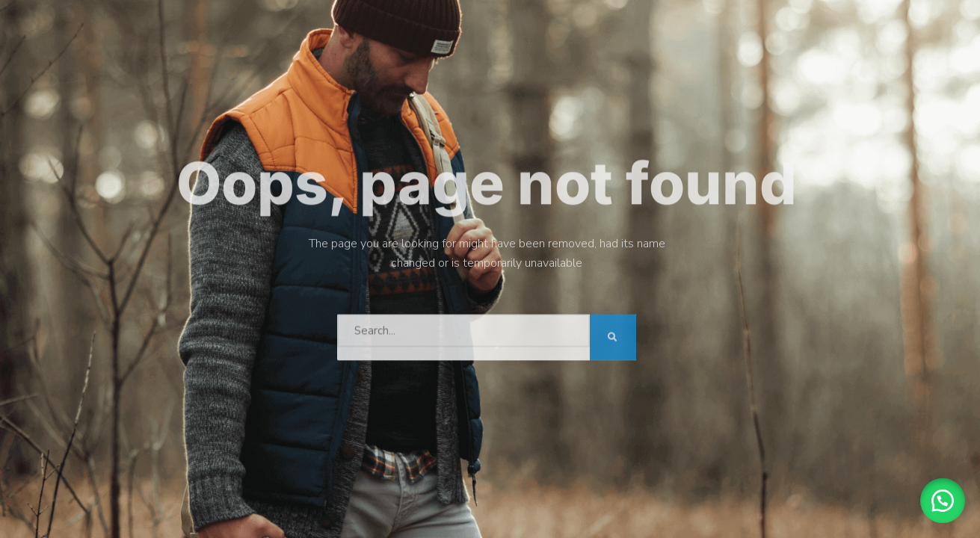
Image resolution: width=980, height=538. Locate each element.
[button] (943, 501)
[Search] (613, 334)
